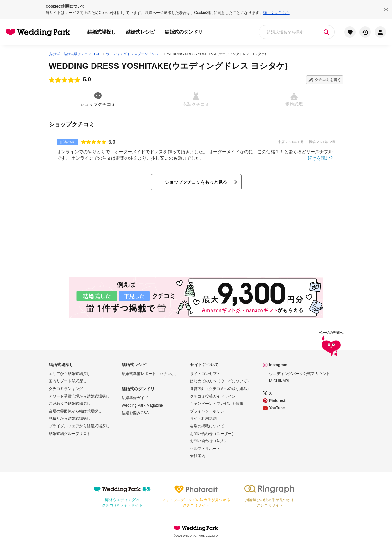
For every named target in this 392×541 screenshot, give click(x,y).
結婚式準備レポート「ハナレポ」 (150, 374)
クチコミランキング (66, 389)
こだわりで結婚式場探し (70, 404)
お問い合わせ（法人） (209, 441)
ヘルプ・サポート (205, 449)
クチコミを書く (328, 80)
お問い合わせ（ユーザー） (213, 434)
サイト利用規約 (203, 418)
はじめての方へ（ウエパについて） (220, 381)
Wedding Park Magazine (142, 405)
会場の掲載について (207, 426)
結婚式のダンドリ (184, 32)
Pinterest (277, 401)
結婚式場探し (102, 32)
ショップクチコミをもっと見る (196, 182)
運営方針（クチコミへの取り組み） (220, 389)
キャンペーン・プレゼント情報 (217, 404)
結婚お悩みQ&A (135, 413)
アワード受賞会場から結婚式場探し (79, 396)
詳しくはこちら (276, 13)
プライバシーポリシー (209, 411)
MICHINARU (280, 381)
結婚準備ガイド (135, 398)
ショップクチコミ (98, 99)
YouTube (277, 408)
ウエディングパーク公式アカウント (300, 374)
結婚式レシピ (140, 32)
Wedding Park (196, 528)
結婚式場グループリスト (70, 434)
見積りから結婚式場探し (70, 418)
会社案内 (198, 456)
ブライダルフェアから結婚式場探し (79, 426)
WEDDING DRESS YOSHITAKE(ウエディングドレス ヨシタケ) (168, 66)
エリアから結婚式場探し (70, 374)
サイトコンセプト (205, 374)
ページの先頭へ (331, 345)
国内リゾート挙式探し (68, 381)
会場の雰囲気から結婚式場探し (75, 411)
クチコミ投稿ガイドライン (213, 396)
